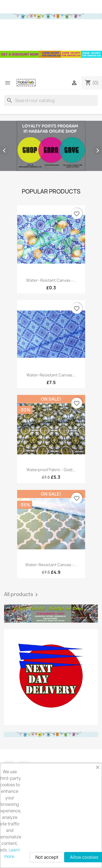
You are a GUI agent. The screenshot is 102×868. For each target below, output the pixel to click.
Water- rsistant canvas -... (51, 280)
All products (22, 595)
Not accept (47, 857)
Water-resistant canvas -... (51, 565)
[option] (51, 146)
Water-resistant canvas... (51, 375)
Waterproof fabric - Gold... (51, 470)
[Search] (51, 100)
